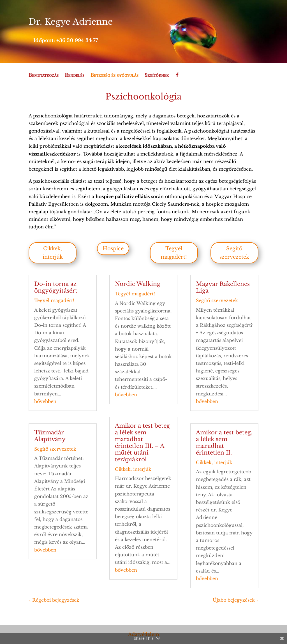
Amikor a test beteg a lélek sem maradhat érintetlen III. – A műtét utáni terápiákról (142, 443)
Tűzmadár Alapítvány (50, 436)
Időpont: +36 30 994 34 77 (66, 40)
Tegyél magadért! (174, 253)
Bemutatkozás (44, 75)
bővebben (45, 401)
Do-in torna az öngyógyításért (56, 287)
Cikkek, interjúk (53, 253)
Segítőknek (157, 75)
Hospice (113, 249)
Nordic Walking (138, 284)
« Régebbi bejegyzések (54, 600)
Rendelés (75, 75)
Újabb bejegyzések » (236, 600)
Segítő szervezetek (234, 253)
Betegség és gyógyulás (114, 75)
